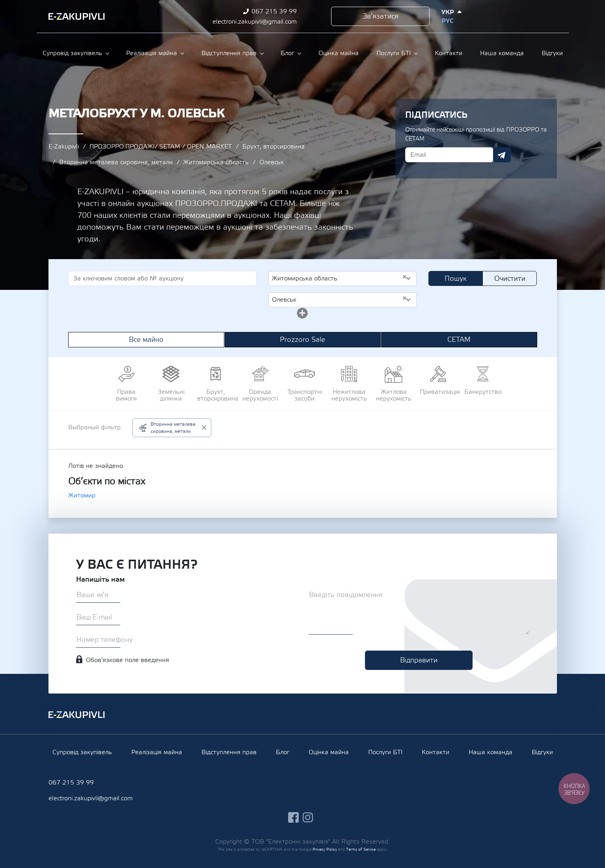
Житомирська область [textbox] (340, 278)
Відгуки (552, 53)
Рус (447, 21)
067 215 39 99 (274, 11)
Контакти (449, 53)
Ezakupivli (77, 17)
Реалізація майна (152, 53)
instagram (530, 16)
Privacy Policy (325, 849)
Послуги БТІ (394, 53)
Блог (287, 53)
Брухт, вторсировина (274, 147)
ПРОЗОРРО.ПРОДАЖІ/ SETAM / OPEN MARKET (161, 147)
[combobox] (343, 278)
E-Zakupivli (64, 147)
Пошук (456, 279)
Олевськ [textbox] (340, 299)
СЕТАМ (459, 340)
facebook (515, 16)
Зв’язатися (381, 16)
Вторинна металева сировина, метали (116, 162)
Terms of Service (361, 849)
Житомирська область (216, 162)
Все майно (146, 340)
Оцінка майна (339, 53)
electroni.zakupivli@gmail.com (255, 22)
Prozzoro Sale (302, 340)
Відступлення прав (229, 53)
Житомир (82, 495)
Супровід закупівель (72, 53)
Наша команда (502, 53)
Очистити (510, 279)
